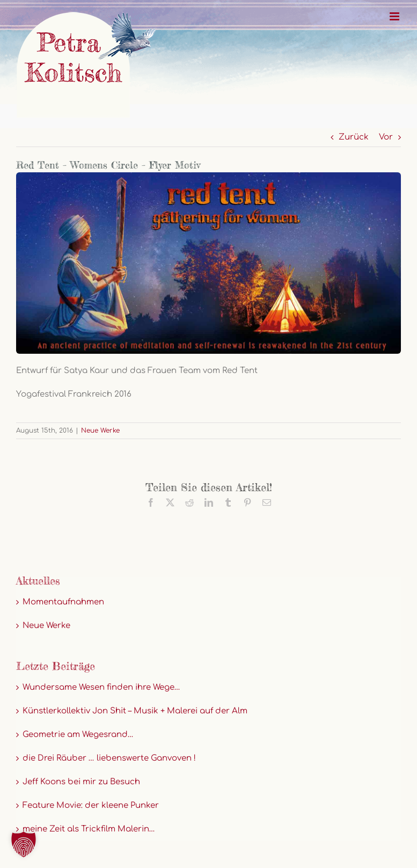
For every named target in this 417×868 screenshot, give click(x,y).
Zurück (354, 137)
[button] (24, 844)
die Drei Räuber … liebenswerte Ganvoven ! (109, 758)
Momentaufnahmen (63, 602)
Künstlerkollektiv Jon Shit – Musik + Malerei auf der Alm (135, 711)
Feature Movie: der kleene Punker (91, 805)
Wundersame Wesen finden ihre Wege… (101, 687)
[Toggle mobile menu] (395, 16)
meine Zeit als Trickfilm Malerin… (89, 829)
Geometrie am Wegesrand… (78, 735)
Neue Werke (100, 431)
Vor (386, 137)
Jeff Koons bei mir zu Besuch (81, 782)
